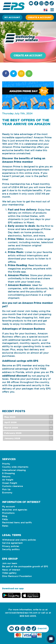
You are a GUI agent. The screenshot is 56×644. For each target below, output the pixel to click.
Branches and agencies (15, 510)
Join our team (10, 563)
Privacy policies (11, 546)
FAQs (5, 519)
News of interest (11, 570)
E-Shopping (8, 473)
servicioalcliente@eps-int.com (21, 613)
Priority (6, 464)
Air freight (8, 480)
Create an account (28, 55)
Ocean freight (10, 483)
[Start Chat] (51, 639)
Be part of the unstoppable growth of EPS (25, 567)
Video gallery (9, 573)
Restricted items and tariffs (17, 523)
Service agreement (12, 543)
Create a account (40, 17)
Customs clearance (12, 486)
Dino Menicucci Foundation (17, 576)
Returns (6, 477)
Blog (5, 516)
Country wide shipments (15, 467)
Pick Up (6, 490)
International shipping (14, 470)
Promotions (8, 513)
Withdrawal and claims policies (19, 540)
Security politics (11, 549)
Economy (7, 493)
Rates (5, 526)
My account (12, 17)
